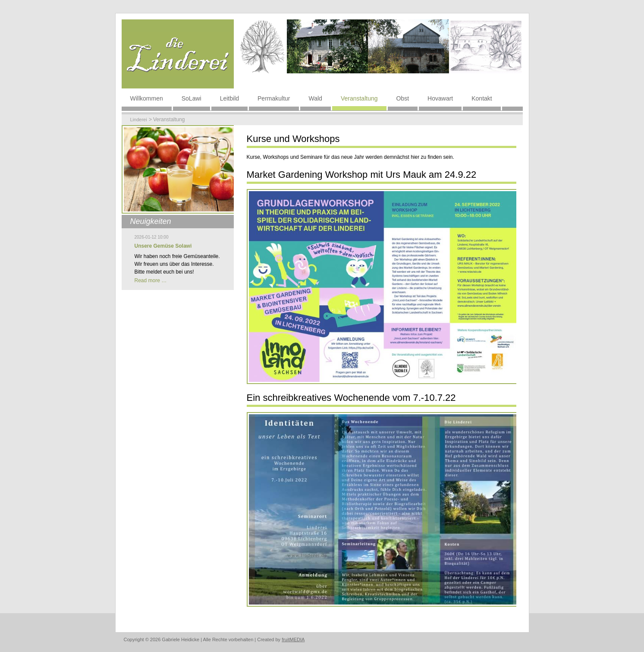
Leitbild (229, 98)
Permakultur (274, 98)
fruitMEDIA (293, 639)
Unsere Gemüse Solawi (163, 246)
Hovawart (440, 98)
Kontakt (482, 98)
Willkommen (147, 98)
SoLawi (192, 98)
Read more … (151, 280)
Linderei (139, 120)
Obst (403, 98)
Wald (316, 98)
